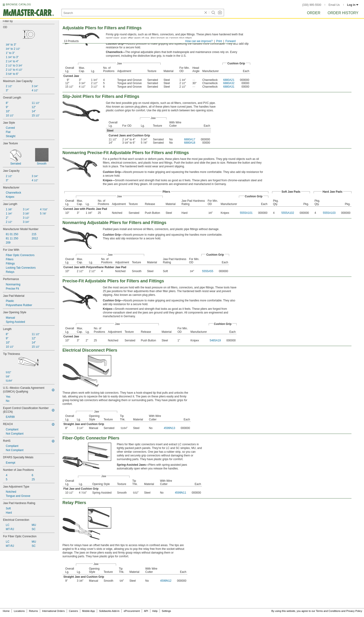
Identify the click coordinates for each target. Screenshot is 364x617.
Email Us (334, 5)
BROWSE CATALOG (18, 4)
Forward (231, 41)
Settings (166, 611)
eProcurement (132, 611)
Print (219, 41)
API (146, 611)
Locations (19, 611)
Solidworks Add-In (109, 611)
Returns (34, 611)
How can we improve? (199, 41)
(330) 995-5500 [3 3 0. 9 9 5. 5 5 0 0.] (312, 5)
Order (314, 13)
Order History (343, 13)
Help (155, 611)
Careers (73, 611)
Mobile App (88, 611)
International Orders (53, 611)
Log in (353, 5)
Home (6, 611)
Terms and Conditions (328, 611)
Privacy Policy (354, 611)
